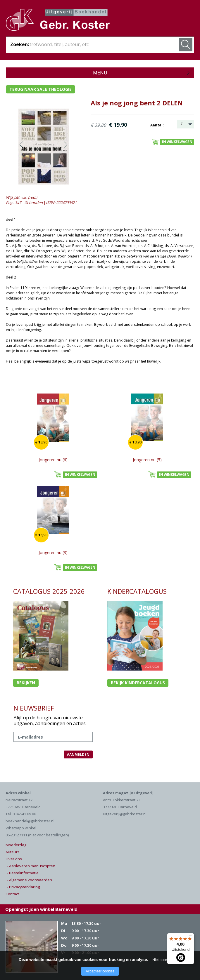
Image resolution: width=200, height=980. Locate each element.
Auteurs (13, 852)
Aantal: (157, 125)
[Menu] (191, 937)
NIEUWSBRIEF (34, 708)
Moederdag (16, 845)
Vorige (21, 145)
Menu (100, 73)
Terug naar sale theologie (40, 89)
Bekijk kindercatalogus (138, 683)
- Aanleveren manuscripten (31, 866)
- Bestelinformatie (23, 873)
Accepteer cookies (100, 971)
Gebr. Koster (58, 21)
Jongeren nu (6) (53, 460)
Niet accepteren (165, 960)
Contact (12, 894)
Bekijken (26, 683)
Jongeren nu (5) (147, 460)
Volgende (66, 145)
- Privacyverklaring (23, 887)
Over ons (14, 859)
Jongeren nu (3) (53, 552)
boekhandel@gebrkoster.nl (30, 821)
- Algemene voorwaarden (30, 880)
